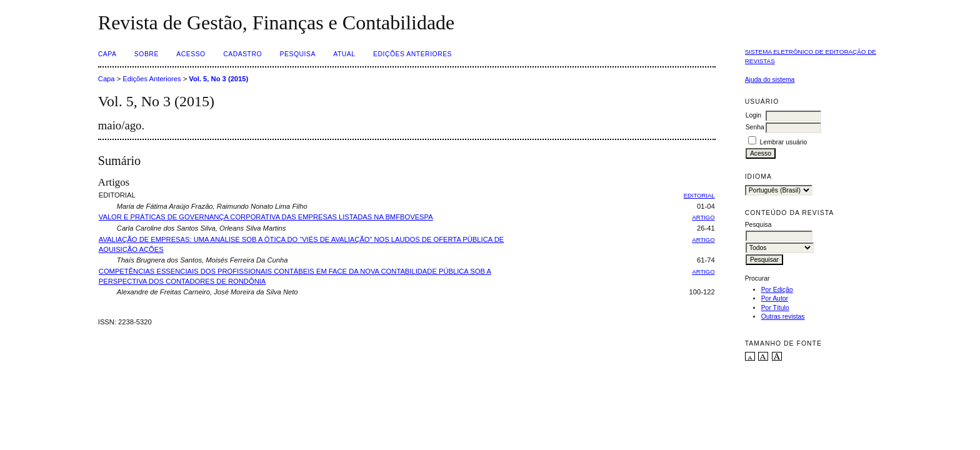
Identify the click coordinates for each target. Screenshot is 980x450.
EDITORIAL (699, 195)
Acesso (191, 54)
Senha (755, 127)
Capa (107, 54)
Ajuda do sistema (770, 80)
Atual (344, 54)
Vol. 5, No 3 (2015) (218, 79)
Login (753, 115)
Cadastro (242, 54)
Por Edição (777, 290)
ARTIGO (703, 217)
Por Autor (775, 298)
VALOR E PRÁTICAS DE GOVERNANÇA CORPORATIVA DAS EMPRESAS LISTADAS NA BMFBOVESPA (266, 217)
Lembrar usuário (784, 142)
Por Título (775, 308)
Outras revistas (783, 317)
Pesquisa (298, 54)
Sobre (147, 54)
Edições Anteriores (412, 54)
